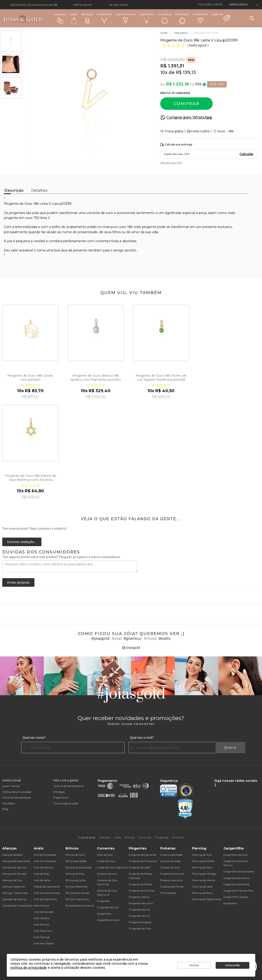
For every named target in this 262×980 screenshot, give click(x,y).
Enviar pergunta (18, 582)
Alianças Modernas (14, 887)
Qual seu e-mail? (142, 738)
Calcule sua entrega (176, 145)
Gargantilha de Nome (236, 878)
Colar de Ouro (105, 855)
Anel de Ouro (42, 925)
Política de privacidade (17, 792)
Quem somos (11, 786)
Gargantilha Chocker (236, 897)
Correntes (104, 18)
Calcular (246, 154)
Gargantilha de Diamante (239, 872)
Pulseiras (165, 19)
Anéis (74, 18)
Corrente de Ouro (107, 874)
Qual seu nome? (34, 738)
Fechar (194, 965)
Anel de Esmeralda (45, 855)
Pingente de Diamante (142, 855)
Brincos (87, 18)
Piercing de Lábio (202, 887)
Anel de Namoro (43, 867)
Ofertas (221, 17)
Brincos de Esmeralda (78, 867)
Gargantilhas (125, 18)
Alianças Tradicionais (15, 893)
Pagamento (61, 797)
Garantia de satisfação (17, 797)
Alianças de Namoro (14, 867)
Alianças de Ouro (12, 880)
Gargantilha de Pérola (236, 884)
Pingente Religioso (140, 922)
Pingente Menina (139, 910)
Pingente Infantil (139, 897)
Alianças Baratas (12, 855)
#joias (117, 638)
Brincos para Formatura (80, 906)
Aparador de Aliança (14, 899)
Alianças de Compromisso (17, 906)
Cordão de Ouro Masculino (112, 867)
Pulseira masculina (172, 880)
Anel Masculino (43, 931)
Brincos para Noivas (77, 893)
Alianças (60, 18)
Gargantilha (104, 914)
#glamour (133, 638)
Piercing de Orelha (203, 861)
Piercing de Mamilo (204, 880)
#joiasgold (101, 638)
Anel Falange (42, 937)
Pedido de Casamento (47, 887)
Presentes (200, 18)
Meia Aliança (41, 906)
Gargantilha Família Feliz (238, 891)
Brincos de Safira (76, 880)
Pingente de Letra (139, 867)
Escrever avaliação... (22, 542)
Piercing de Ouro (202, 855)
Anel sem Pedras (44, 943)
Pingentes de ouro (108, 907)
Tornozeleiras (168, 893)
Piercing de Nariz (202, 867)
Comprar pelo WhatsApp (189, 117)
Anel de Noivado (44, 912)
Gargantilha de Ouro (236, 855)
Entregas (59, 792)
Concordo (233, 965)
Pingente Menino (139, 916)
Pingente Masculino (141, 903)
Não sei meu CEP (171, 162)
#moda (150, 638)
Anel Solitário (42, 918)
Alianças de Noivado (14, 874)
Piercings (182, 18)
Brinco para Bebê (76, 861)
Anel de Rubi (42, 874)
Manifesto (9, 803)
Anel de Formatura (45, 861)
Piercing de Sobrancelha (207, 899)
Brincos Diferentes (77, 887)
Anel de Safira (42, 880)
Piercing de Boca (202, 893)
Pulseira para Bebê (171, 855)
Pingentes (147, 18)
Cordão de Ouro (106, 861)
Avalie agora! (198, 45)
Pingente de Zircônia (141, 891)
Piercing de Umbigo (204, 874)
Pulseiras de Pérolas (172, 887)
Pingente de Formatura (143, 861)
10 (164, 72)
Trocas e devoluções (66, 803)
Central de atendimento (69, 786)
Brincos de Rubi (75, 874)
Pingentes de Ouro (140, 929)
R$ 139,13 (186, 72)
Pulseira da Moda (170, 861)
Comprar (187, 104)
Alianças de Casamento (16, 861)
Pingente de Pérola (140, 884)
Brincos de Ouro (75, 855)
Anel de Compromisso (47, 893)
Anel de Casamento (45, 899)
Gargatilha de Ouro (108, 920)
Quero (230, 748)
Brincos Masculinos (77, 899)
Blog (5, 809)
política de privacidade (29, 968)
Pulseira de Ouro (170, 867)
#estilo (165, 638)
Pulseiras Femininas (172, 874)
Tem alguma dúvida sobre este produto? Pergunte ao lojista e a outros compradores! (61, 557)
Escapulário (230, 903)
